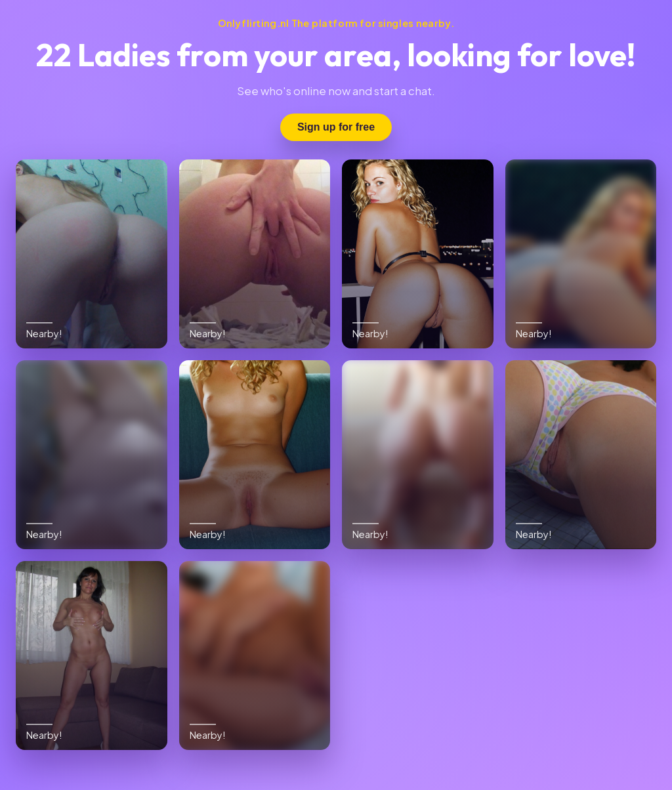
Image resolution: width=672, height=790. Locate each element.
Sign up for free (336, 127)
